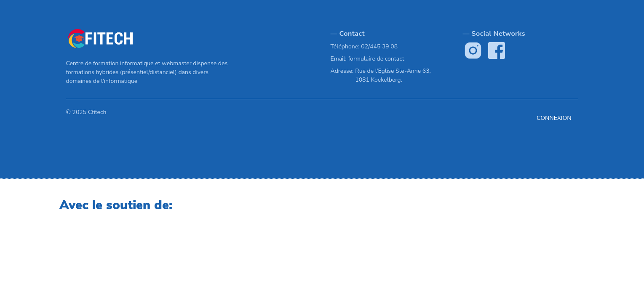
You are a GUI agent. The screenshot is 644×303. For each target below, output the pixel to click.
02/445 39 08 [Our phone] (379, 47)
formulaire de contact (376, 59)
